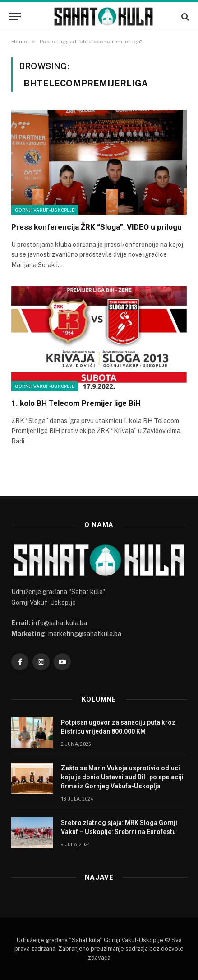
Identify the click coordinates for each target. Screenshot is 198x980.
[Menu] (15, 16)
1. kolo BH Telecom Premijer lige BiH (76, 403)
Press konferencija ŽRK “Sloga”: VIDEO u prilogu (97, 227)
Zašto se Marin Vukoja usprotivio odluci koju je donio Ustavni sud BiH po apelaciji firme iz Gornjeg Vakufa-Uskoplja (122, 777)
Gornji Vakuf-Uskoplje (45, 210)
